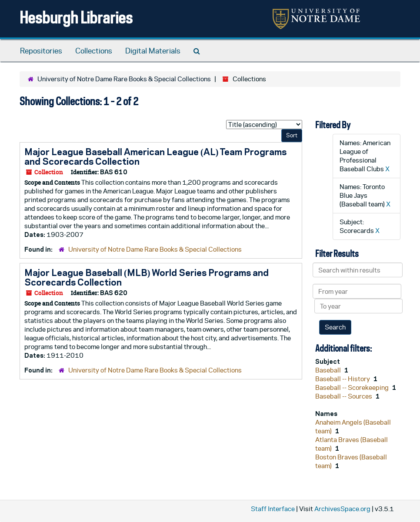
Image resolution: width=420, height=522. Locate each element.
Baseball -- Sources (344, 396)
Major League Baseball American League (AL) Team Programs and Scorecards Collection (155, 156)
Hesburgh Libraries (76, 17)
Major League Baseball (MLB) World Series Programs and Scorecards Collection (147, 277)
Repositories (41, 51)
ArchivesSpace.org (342, 509)
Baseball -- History (343, 379)
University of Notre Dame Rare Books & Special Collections (124, 79)
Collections (94, 51)
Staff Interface (273, 509)
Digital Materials (153, 51)
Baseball (329, 370)
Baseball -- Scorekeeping (353, 387)
